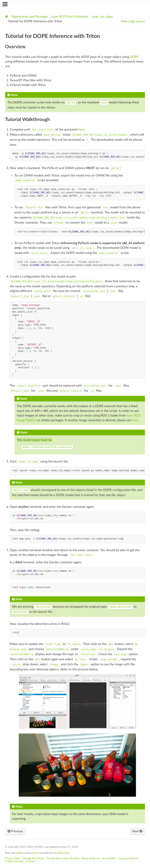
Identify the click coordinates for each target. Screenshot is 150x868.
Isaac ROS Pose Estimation (70, 17)
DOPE (134, 57)
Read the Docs (62, 853)
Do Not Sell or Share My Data (63, 858)
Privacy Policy (13, 858)
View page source (133, 21)
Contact (30, 861)
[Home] (7, 17)
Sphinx (20, 853)
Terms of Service (91, 858)
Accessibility (109, 858)
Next (137, 831)
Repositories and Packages (30, 17)
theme (36, 853)
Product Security (14, 861)
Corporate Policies (128, 858)
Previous (15, 831)
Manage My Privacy (34, 858)
